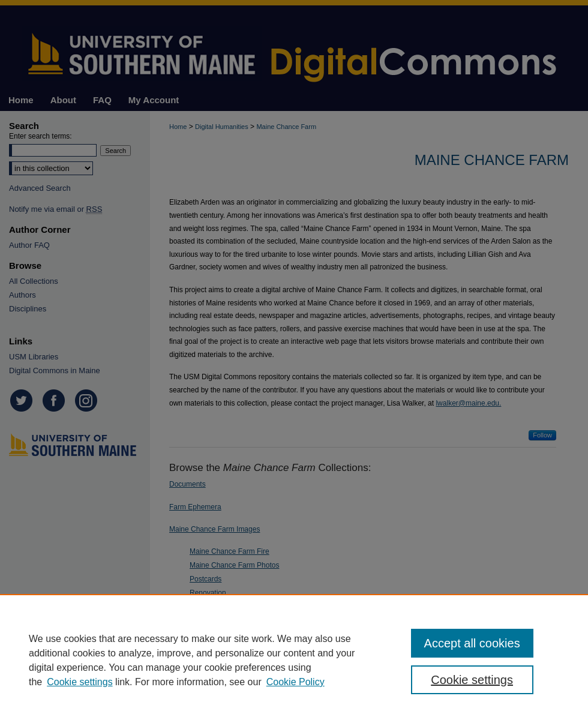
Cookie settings (79, 682)
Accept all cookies (472, 643)
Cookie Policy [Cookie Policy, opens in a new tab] (295, 682)
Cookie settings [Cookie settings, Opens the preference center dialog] (472, 680)
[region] (294, 660)
